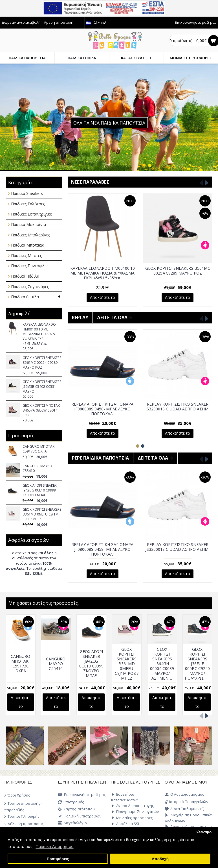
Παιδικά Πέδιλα (25, 276)
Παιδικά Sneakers (27, 193)
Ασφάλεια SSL (125, 824)
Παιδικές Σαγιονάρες (30, 287)
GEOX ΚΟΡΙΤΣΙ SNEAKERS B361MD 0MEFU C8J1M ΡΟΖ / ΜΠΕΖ (42, 514)
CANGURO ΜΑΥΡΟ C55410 (37, 468)
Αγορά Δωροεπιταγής (132, 806)
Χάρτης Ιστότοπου (76, 810)
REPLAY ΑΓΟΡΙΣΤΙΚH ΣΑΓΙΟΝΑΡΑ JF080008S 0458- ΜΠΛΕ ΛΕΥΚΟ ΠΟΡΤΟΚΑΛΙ (102, 409)
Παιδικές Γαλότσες (28, 204)
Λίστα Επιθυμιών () (184, 809)
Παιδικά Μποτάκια (28, 245)
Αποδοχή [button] (160, 859)
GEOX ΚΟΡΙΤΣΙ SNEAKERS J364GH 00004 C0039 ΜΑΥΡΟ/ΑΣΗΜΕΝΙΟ (161, 664)
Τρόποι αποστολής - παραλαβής (23, 806)
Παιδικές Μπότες (26, 255)
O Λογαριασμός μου (185, 795)
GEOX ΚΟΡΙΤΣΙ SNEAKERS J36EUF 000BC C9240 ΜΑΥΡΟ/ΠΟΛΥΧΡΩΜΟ (196, 664)
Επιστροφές (71, 802)
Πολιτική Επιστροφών (80, 816)
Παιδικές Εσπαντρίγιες (31, 214)
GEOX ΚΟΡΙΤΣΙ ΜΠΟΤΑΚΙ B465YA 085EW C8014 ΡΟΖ (42, 410)
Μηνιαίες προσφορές (132, 818)
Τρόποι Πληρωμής (22, 816)
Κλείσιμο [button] (203, 832)
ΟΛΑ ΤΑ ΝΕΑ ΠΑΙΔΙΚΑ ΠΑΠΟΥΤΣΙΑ (109, 123)
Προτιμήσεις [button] (58, 859)
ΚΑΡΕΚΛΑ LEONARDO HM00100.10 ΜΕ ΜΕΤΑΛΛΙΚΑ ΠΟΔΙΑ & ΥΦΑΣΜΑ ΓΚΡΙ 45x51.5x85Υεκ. (39, 334)
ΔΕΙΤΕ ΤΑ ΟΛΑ (115, 317)
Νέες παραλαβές (90, 182)
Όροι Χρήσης (17, 795)
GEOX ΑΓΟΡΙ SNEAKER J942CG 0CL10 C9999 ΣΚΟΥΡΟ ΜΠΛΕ (40, 490)
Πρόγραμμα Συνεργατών (135, 812)
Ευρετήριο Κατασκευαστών (125, 797)
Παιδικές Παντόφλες (30, 266)
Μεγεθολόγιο (72, 823)
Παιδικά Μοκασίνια (28, 224)
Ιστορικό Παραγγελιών (186, 802)
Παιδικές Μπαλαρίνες (30, 235)
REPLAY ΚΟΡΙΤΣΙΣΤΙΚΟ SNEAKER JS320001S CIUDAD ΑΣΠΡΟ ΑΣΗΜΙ (178, 406)
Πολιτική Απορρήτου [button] (54, 846)
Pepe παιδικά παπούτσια (100, 458)
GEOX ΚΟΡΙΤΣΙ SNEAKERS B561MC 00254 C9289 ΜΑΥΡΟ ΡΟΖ (42, 363)
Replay (80, 317)
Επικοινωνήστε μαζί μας (82, 795)
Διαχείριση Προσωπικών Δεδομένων (189, 818)
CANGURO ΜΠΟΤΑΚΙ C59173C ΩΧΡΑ (39, 449)
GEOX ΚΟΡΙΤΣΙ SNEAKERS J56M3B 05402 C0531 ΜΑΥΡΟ (42, 387)
